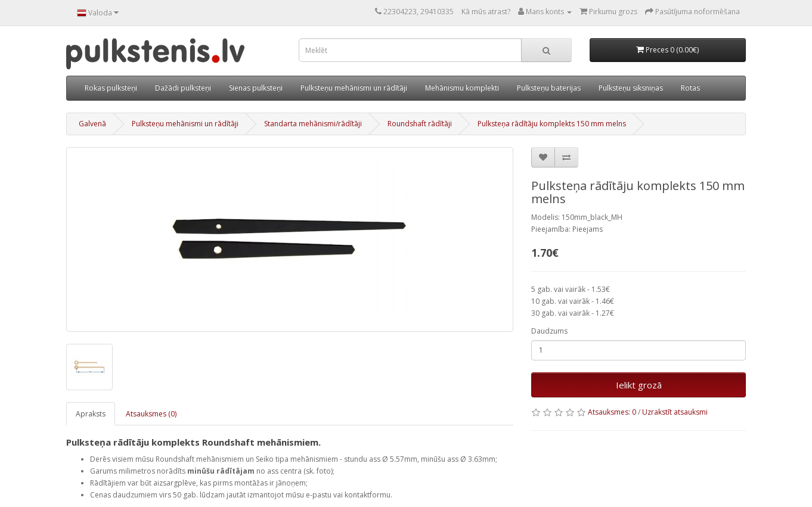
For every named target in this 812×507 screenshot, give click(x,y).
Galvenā (92, 124)
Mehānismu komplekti (462, 88)
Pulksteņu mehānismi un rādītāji (354, 88)
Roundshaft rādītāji (420, 124)
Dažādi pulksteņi (183, 88)
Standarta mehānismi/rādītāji (313, 124)
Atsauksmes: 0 (612, 412)
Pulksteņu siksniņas (631, 88)
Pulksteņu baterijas (549, 88)
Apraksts (91, 414)
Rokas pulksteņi (111, 88)
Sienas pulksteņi (256, 88)
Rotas (690, 88)
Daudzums (549, 331)
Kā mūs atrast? (486, 12)
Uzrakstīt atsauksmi (675, 412)
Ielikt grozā (639, 385)
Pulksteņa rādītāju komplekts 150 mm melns (552, 124)
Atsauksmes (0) (151, 414)
